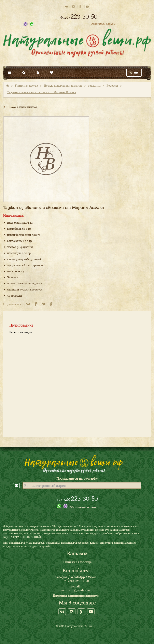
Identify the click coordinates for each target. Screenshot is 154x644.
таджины (94, 85)
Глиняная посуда (26, 85)
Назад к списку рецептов (23, 107)
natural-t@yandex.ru (76, 590)
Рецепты (112, 85)
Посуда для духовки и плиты (63, 85)
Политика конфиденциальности (76, 596)
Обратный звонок (103, 24)
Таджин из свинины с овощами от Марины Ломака (42, 92)
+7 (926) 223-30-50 (75, 581)
